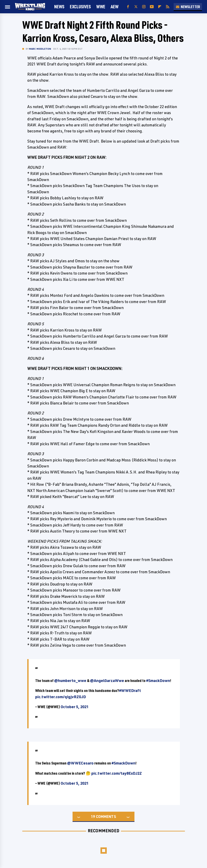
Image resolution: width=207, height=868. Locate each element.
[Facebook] (128, 7)
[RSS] (168, 7)
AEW (115, 7)
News (59, 7)
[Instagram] (144, 7)
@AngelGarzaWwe (107, 681)
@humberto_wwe (70, 681)
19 (93, 816)
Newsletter (188, 7)
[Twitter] (136, 7)
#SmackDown (158, 681)
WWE (101, 7)
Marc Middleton (40, 49)
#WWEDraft (130, 690)
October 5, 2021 (75, 707)
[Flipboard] (160, 7)
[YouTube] (152, 7)
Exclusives (80, 7)
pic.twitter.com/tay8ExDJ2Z (117, 773)
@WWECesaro (80, 763)
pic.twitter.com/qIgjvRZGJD (61, 697)
